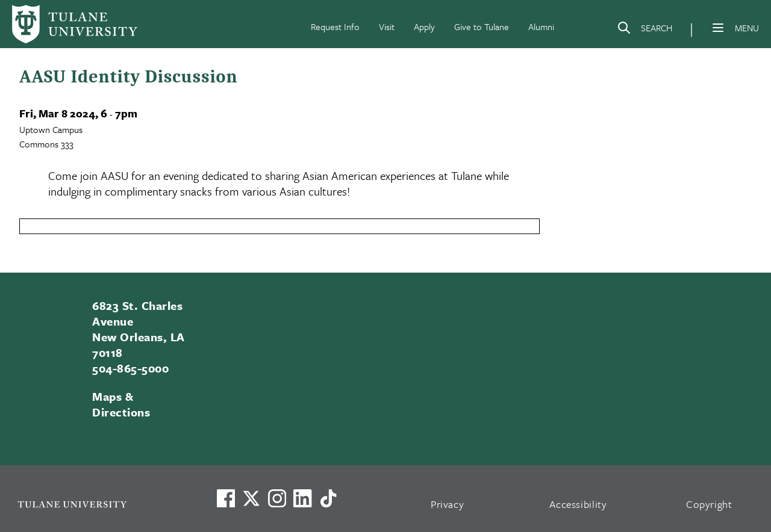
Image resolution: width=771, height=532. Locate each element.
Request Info (335, 26)
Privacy (448, 504)
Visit (387, 26)
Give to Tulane (482, 26)
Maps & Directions (121, 404)
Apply (424, 26)
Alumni (541, 26)
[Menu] (718, 28)
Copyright (709, 504)
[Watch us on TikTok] (328, 498)
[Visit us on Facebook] (226, 498)
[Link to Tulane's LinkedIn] (302, 498)
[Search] (645, 30)
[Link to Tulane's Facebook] (277, 498)
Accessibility (578, 504)
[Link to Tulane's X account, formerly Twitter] (251, 498)
